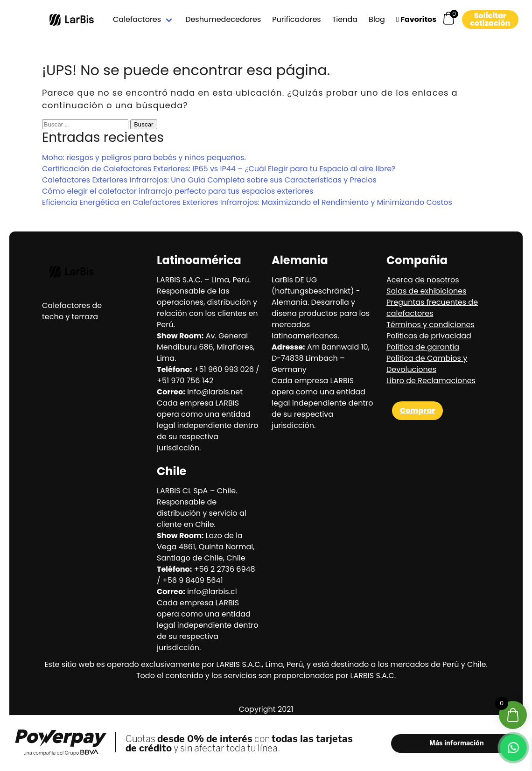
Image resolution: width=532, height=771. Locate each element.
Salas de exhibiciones (427, 291)
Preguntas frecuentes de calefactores (432, 308)
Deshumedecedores (223, 19)
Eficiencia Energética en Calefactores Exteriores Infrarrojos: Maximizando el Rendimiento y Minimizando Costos (247, 202)
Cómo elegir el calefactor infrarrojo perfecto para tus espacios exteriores (178, 191)
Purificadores (296, 19)
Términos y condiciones (430, 325)
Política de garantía (423, 347)
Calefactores (137, 19)
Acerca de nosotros (423, 280)
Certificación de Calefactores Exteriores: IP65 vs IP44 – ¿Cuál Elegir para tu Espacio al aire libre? (219, 169)
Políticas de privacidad (429, 336)
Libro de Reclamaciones (431, 381)
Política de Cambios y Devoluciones (427, 364)
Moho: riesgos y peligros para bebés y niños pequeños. (144, 158)
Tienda (345, 19)
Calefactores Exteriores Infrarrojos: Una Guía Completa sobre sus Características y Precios (209, 180)
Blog (377, 19)
